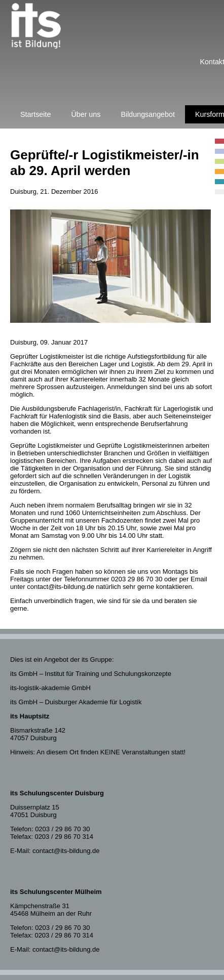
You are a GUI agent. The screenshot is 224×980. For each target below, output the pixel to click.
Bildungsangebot (148, 114)
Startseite (35, 114)
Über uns (86, 114)
